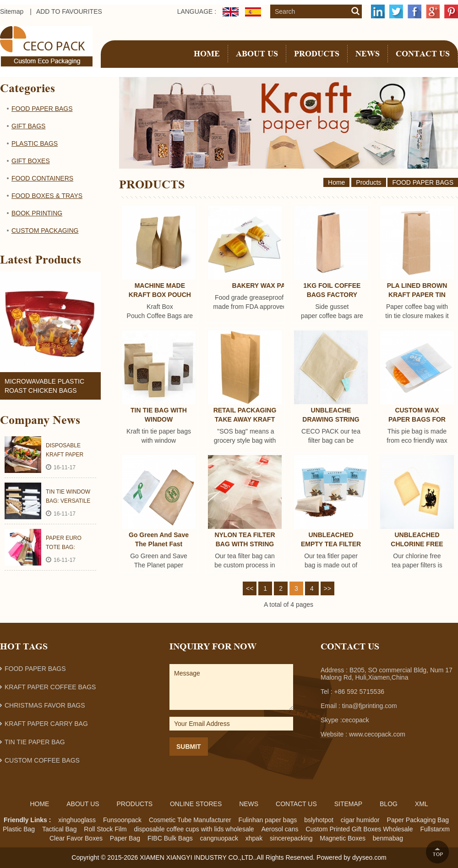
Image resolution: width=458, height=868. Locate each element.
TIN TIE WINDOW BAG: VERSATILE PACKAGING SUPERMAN (68, 497)
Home (207, 54)
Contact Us (296, 804)
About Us (257, 54)
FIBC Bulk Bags (170, 838)
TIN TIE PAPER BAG (35, 742)
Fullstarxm (435, 829)
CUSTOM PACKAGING (45, 231)
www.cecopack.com (377, 734)
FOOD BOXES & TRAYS (47, 196)
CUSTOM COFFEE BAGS (42, 760)
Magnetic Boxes (343, 838)
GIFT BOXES (31, 161)
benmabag (388, 838)
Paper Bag (125, 838)
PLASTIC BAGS (35, 143)
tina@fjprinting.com (370, 706)
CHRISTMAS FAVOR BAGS (45, 705)
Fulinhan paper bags (268, 820)
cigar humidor (360, 820)
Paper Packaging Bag (418, 820)
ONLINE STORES (196, 804)
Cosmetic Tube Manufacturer (190, 820)
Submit (189, 747)
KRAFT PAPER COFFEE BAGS (50, 687)
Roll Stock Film (105, 829)
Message (231, 687)
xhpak (254, 838)
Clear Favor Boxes (76, 838)
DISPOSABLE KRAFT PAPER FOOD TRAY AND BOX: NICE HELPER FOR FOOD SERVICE (68, 451)
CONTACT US (423, 54)
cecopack (356, 720)
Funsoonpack (122, 820)
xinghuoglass (77, 820)
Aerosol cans (280, 829)
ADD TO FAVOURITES (69, 11)
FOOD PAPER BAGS (42, 109)
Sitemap (12, 11)
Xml (422, 804)
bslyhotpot (319, 820)
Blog (389, 804)
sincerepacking (291, 838)
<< (250, 588)
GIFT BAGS (28, 126)
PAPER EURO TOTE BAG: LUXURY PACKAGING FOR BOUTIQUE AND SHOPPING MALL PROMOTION (68, 543)
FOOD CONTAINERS (42, 178)
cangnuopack (219, 838)
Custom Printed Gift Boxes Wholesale (359, 829)
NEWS (368, 54)
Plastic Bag (19, 829)
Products (317, 54)
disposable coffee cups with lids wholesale (194, 829)
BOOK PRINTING (37, 213)
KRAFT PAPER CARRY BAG (46, 724)
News (249, 804)
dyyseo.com (369, 857)
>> (327, 588)
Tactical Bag (59, 829)
